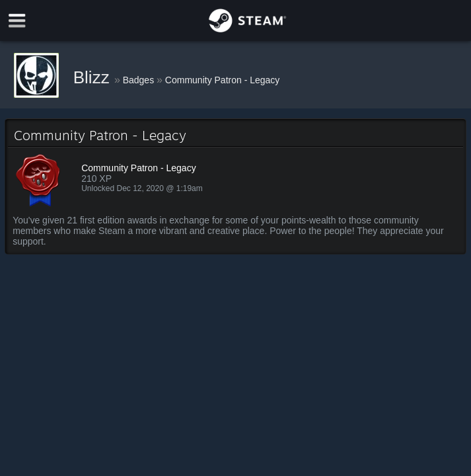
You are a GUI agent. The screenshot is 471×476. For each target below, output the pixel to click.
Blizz (94, 77)
